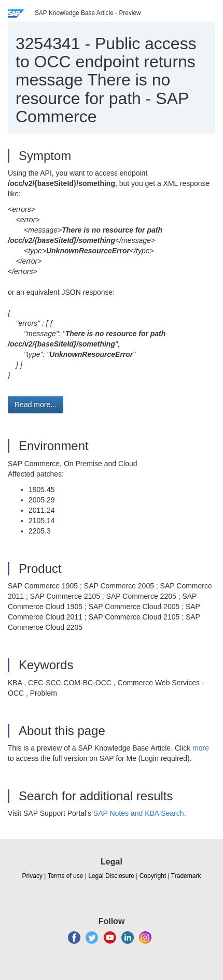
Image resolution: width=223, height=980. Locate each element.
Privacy (32, 876)
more (201, 748)
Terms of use (66, 876)
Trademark (186, 876)
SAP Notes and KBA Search (139, 813)
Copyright (153, 876)
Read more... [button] (36, 405)
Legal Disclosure (111, 876)
